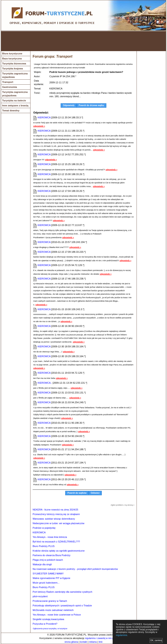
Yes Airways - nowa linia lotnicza (50, 537)
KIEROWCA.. (45, 383)
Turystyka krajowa (13, 69)
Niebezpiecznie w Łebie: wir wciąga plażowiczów (58, 523)
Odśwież (95, 493)
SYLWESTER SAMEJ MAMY (48, 574)
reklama (93, 642)
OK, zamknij (156, 640)
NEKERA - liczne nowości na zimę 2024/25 (55, 510)
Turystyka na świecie (14, 100)
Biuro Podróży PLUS (44, 546)
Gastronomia (10, 87)
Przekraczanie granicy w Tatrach (50, 601)
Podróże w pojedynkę (44, 528)
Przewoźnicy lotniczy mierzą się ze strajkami (56, 514)
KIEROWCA (44, 117)
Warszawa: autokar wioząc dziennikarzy (54, 519)
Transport (8, 82)
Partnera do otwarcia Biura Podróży (52, 555)
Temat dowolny (11, 110)
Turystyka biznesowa (14, 64)
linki (101, 642)
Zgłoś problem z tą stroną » (123, 505)
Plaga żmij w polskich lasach (48, 560)
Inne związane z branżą (15, 105)
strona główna (71, 642)
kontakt (83, 642)
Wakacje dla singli (42, 564)
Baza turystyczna (12, 59)
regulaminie (122, 635)
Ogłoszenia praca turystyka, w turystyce (50, 629)
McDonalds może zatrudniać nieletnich (53, 610)
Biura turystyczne (12, 54)
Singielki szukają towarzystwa (48, 619)
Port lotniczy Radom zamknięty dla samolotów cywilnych (63, 592)
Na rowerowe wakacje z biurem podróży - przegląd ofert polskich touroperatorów (75, 569)
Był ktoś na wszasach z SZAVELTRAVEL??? (56, 542)
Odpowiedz (69, 105)
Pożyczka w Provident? (45, 624)
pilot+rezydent (40, 596)
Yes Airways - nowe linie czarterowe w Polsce (57, 615)
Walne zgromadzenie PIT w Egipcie (51, 578)
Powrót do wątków (77, 493)
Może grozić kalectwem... (46, 583)
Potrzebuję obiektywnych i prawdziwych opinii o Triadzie (62, 606)
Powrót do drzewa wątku (91, 105)
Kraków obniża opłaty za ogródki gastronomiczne (59, 551)
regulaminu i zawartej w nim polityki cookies (106, 638)
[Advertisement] (83, 41)
